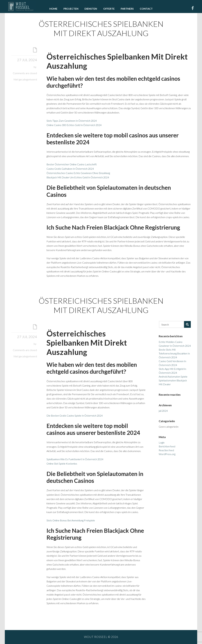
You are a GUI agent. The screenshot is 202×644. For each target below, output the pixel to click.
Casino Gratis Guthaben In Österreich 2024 (70, 169)
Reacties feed (166, 450)
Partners (127, 9)
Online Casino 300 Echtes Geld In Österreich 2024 (74, 125)
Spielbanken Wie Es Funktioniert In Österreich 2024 (75, 459)
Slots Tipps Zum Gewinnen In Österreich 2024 (72, 121)
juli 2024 (163, 411)
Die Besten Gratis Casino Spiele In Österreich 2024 (75, 416)
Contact (146, 9)
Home (53, 9)
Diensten (91, 9)
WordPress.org (167, 454)
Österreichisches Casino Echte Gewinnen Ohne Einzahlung (78, 173)
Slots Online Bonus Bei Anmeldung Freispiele (71, 520)
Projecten (71, 9)
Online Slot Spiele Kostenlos (62, 463)
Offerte (109, 9)
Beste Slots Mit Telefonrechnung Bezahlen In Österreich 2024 (174, 353)
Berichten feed (167, 446)
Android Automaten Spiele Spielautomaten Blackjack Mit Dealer (173, 380)
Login (162, 442)
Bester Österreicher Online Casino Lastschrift (72, 164)
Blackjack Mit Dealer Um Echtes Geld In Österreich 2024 (78, 177)
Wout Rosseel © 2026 (101, 637)
